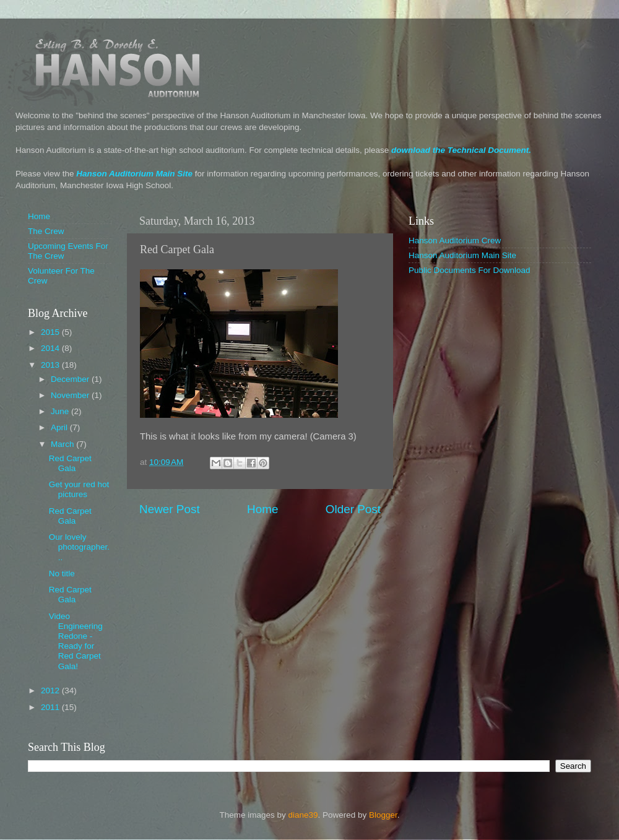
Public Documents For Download (470, 270)
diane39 (303, 815)
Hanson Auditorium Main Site (134, 174)
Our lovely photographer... (79, 547)
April (60, 427)
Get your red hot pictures (79, 489)
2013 (51, 365)
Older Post (353, 509)
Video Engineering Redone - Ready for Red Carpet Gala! (76, 641)
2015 (51, 332)
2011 (51, 707)
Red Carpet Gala (70, 463)
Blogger (383, 815)
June (61, 411)
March (63, 444)
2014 (51, 348)
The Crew (46, 231)
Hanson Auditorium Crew (455, 240)
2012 (51, 691)
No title (62, 574)
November (71, 395)
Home (262, 509)
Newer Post (170, 509)
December (71, 379)
